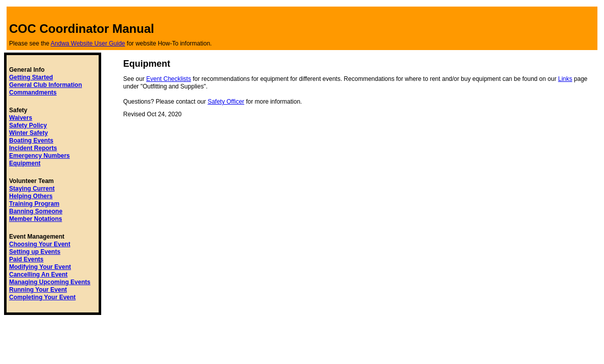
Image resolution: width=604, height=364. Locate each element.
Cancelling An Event (38, 275)
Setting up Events (35, 252)
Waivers (21, 118)
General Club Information (46, 85)
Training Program (34, 204)
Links (565, 79)
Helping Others (31, 196)
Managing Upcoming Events (50, 282)
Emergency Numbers (39, 156)
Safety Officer (226, 102)
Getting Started (31, 77)
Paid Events (26, 259)
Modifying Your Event (40, 267)
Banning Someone (36, 211)
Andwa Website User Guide (88, 43)
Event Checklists (169, 79)
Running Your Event (38, 290)
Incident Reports (33, 148)
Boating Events (31, 141)
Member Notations (36, 219)
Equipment (25, 163)
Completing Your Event (42, 297)
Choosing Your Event (40, 244)
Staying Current (32, 189)
